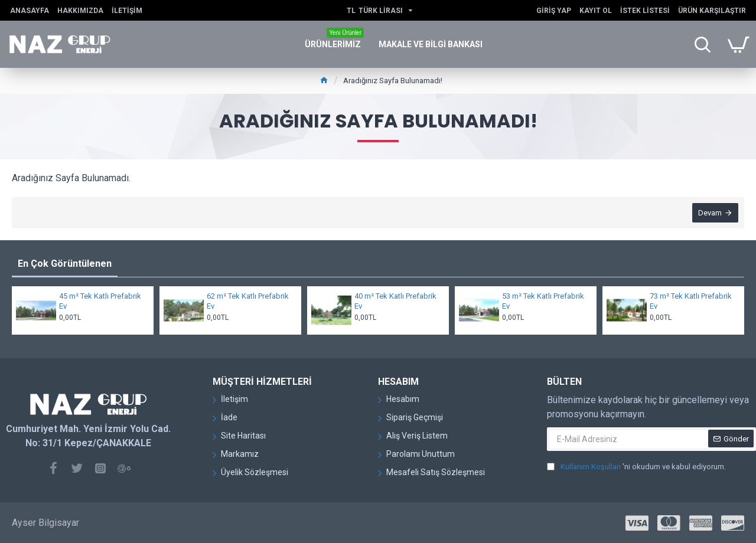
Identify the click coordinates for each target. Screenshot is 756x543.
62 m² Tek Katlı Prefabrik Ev (248, 301)
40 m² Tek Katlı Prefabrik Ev (395, 301)
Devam (710, 213)
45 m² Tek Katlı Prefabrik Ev (100, 301)
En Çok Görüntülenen (65, 264)
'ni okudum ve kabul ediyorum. (636, 467)
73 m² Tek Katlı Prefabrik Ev (691, 301)
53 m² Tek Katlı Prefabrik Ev (543, 301)
